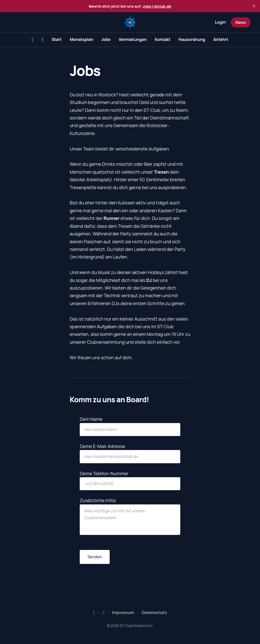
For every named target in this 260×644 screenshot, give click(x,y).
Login (220, 22)
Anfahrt (221, 39)
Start (57, 39)
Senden (95, 557)
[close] (254, 6)
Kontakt (163, 39)
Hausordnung (192, 39)
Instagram (103, 613)
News (241, 22)
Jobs (106, 39)
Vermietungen (133, 39)
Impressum (123, 612)
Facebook (94, 613)
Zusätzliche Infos (130, 516)
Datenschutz (154, 612)
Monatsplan (82, 39)
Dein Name (130, 426)
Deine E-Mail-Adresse (130, 453)
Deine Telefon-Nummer (130, 480)
